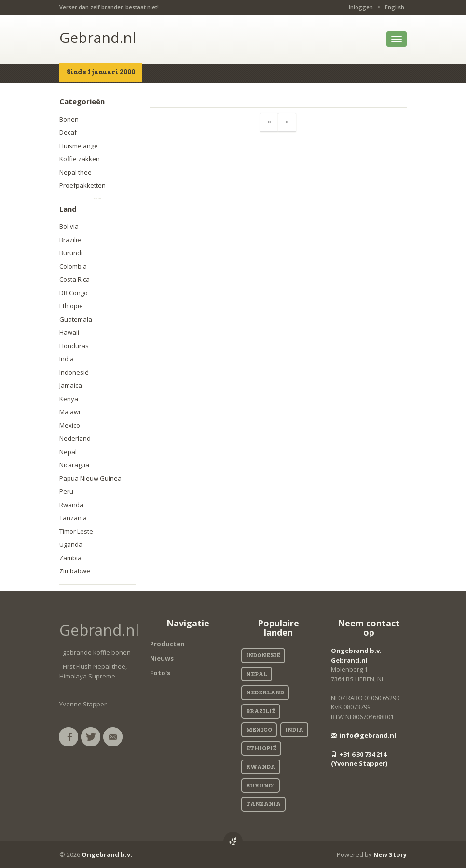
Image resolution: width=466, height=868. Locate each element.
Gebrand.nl (98, 37)
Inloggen (361, 7)
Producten (167, 644)
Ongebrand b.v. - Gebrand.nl (358, 655)
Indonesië (74, 372)
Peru (66, 491)
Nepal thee (75, 172)
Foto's (160, 673)
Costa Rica (75, 279)
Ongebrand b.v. (107, 854)
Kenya (69, 399)
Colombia (73, 266)
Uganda (71, 544)
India (67, 359)
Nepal (68, 452)
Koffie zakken (80, 159)
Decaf (68, 132)
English (395, 7)
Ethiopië (71, 306)
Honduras (74, 346)
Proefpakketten (82, 185)
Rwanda (71, 505)
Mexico (70, 425)
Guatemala (76, 319)
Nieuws (162, 658)
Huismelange (79, 146)
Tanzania (73, 518)
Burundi (71, 253)
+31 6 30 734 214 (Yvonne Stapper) (359, 759)
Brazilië (70, 240)
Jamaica (71, 385)
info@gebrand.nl (363, 735)
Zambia (70, 558)
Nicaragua (74, 465)
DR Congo (74, 293)
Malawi (70, 412)
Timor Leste (76, 531)
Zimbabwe (75, 571)
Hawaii (69, 332)
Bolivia (69, 226)
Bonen (69, 119)
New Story (390, 854)
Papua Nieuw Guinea (90, 478)
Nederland (75, 438)
